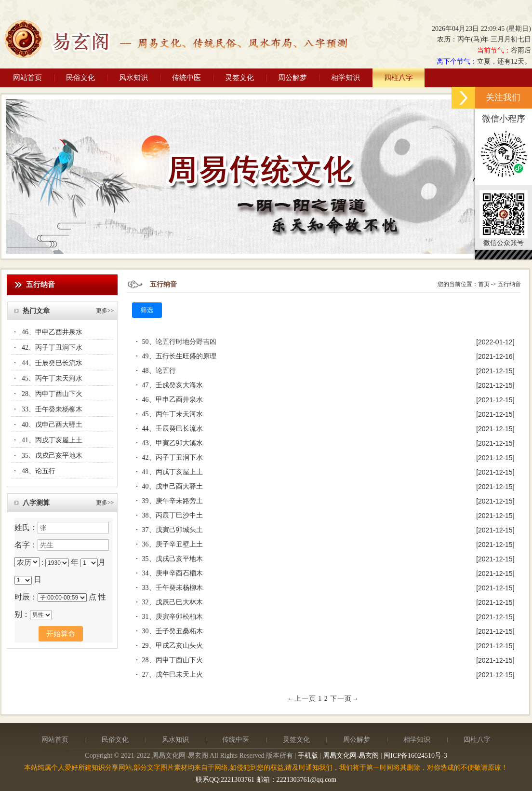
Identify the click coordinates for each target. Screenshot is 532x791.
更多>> (105, 311)
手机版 (308, 756)
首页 (484, 284)
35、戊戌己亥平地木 (52, 456)
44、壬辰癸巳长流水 (52, 363)
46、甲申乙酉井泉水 (52, 332)
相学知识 (346, 78)
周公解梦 (293, 78)
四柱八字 (399, 78)
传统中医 (186, 78)
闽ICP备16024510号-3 (415, 756)
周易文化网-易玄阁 (351, 756)
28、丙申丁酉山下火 (52, 394)
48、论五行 (39, 471)
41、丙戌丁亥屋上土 (52, 440)
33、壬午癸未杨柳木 (52, 409)
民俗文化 (80, 78)
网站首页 (27, 78)
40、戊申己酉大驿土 (52, 425)
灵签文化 (239, 78)
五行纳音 (509, 284)
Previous (13, 175)
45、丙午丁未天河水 (52, 378)
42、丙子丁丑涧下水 (52, 348)
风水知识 (133, 78)
